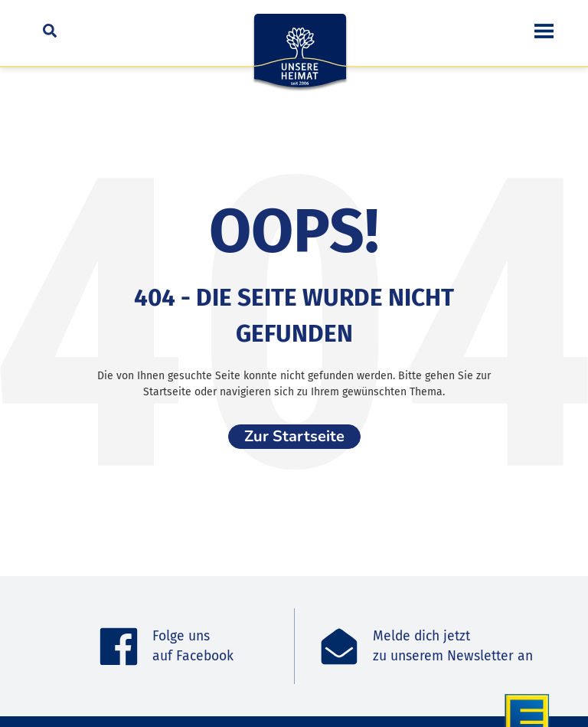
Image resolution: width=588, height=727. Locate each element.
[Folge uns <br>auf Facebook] (119, 647)
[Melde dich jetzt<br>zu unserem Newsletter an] (339, 647)
